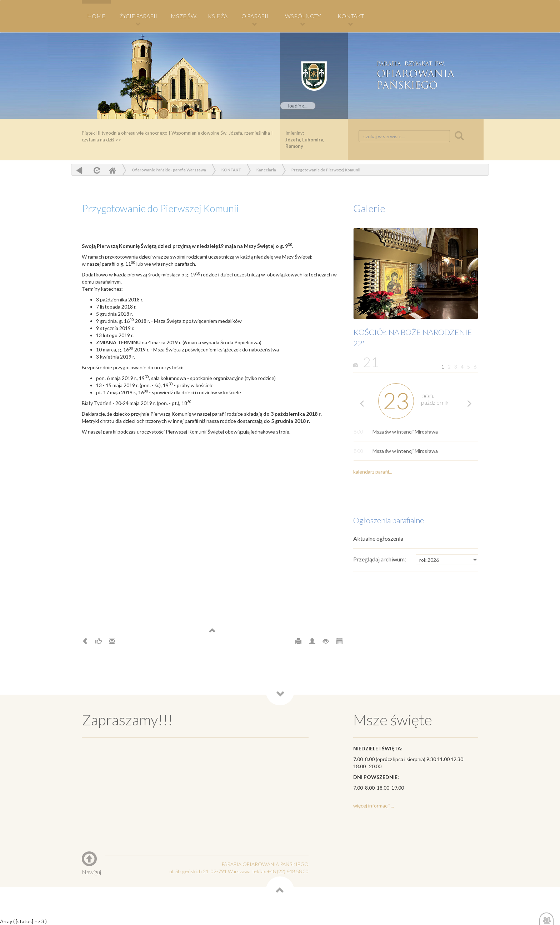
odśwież (96, 170)
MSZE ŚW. (184, 16)
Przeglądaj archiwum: (380, 559)
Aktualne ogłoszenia (378, 538)
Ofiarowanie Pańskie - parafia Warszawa (169, 170)
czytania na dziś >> (101, 140)
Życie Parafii (138, 20)
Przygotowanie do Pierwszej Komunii (326, 170)
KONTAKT (351, 20)
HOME (96, 16)
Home (112, 170)
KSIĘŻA (218, 16)
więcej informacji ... (374, 806)
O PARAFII (255, 20)
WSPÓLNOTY (303, 20)
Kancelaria (266, 170)
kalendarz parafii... (373, 472)
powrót (79, 170)
